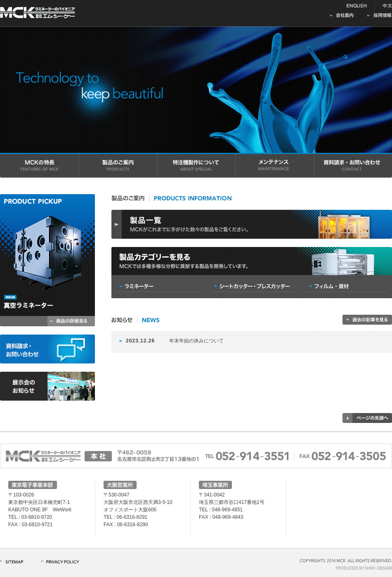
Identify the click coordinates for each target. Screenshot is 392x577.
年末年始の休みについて (196, 341)
